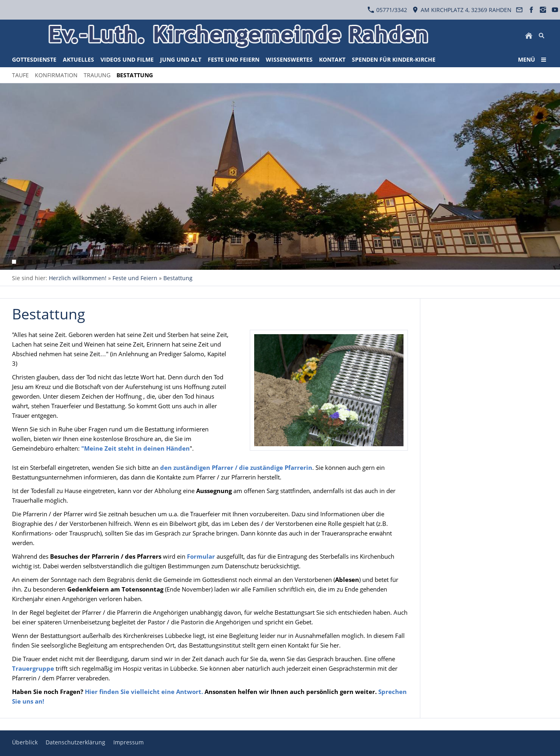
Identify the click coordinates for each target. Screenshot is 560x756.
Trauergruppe (33, 668)
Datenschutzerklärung (75, 742)
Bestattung (178, 278)
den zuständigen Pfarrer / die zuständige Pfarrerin (236, 467)
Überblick (25, 742)
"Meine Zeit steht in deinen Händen (135, 448)
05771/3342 (387, 10)
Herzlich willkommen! (78, 278)
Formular (202, 556)
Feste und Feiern (135, 278)
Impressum (128, 742)
